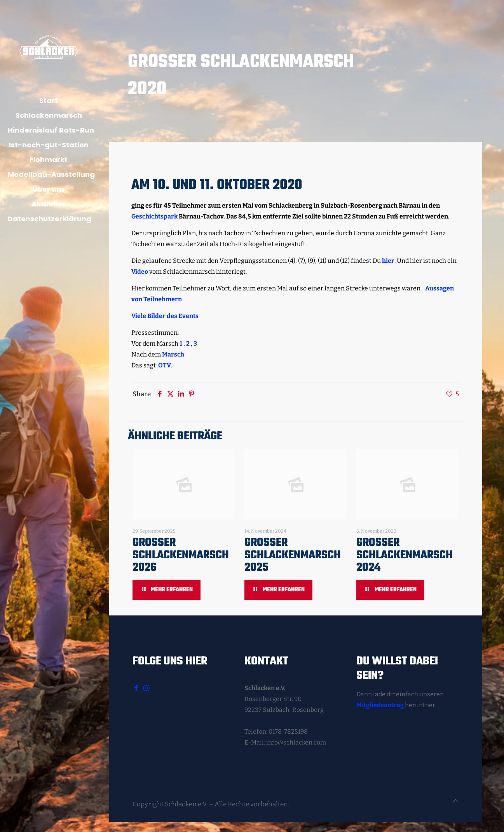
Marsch (173, 354)
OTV (165, 365)
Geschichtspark (154, 216)
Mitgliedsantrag (380, 705)
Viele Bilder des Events (166, 316)
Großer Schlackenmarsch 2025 (293, 555)
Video (140, 272)
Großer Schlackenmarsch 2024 (405, 555)
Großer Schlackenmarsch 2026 (181, 555)
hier (388, 261)
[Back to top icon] (456, 801)
